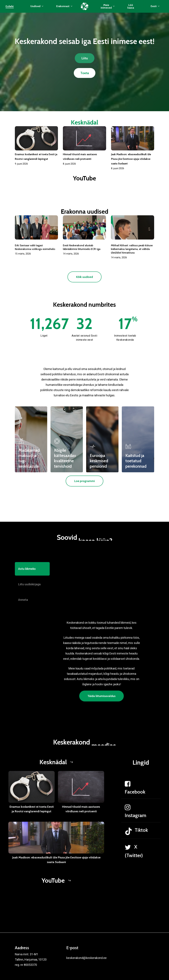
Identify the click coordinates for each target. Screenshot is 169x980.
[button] (85, 58)
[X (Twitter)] (141, 864)
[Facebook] (141, 800)
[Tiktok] (141, 844)
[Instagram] (141, 824)
